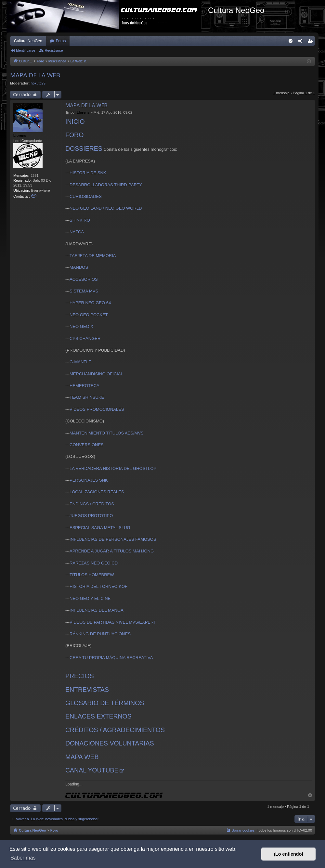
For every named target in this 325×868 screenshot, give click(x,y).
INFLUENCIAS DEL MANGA (97, 610)
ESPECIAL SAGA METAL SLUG (100, 528)
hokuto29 (38, 83)
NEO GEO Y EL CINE (90, 598)
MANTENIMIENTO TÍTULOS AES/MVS (107, 433)
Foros (61, 41)
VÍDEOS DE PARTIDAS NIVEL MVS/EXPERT (113, 622)
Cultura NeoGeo (28, 41)
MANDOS (79, 267)
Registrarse (54, 50)
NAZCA (77, 232)
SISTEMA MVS (84, 291)
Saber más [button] (23, 858)
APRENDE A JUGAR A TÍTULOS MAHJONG (112, 551)
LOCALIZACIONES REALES (97, 492)
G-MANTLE (80, 362)
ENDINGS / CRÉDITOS (92, 504)
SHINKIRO (80, 220)
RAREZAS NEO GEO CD (94, 563)
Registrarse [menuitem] (312, 42)
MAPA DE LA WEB (35, 75)
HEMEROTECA (84, 386)
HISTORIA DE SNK (88, 173)
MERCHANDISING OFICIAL (96, 374)
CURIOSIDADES (86, 196)
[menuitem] (291, 41)
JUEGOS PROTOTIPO (91, 516)
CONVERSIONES (87, 445)
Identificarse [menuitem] (302, 42)
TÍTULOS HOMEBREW (92, 575)
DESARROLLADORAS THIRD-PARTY (106, 185)
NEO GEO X (81, 326)
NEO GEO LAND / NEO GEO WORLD (106, 208)
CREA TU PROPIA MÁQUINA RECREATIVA (111, 658)
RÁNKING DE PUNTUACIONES (100, 634)
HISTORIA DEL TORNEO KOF (98, 586)
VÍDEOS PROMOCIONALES (97, 409)
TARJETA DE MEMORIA (93, 256)
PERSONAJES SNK (89, 480)
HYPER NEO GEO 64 (90, 303)
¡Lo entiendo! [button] (288, 854)
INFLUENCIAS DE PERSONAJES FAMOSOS (113, 539)
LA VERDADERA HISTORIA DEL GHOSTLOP (113, 468)
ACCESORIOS (84, 279)
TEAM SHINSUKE (87, 397)
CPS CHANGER (85, 338)
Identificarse (26, 50)
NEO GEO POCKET (89, 315)
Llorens (20, 136)
